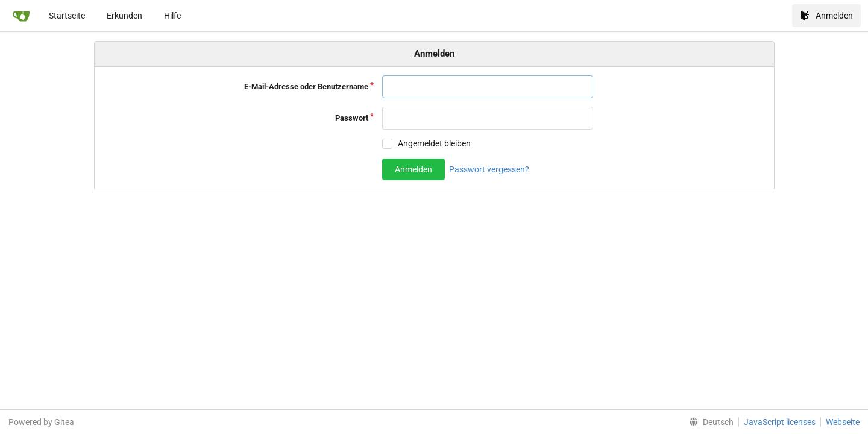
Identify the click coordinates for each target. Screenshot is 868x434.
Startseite (67, 16)
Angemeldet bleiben (434, 143)
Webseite (843, 422)
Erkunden (124, 16)
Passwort (352, 118)
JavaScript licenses (780, 422)
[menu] (709, 422)
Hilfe (172, 16)
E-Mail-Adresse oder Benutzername (306, 86)
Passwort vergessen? (489, 169)
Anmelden (827, 16)
